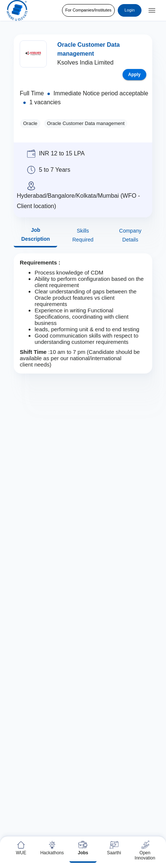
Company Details (130, 235)
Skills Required (83, 235)
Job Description (35, 235)
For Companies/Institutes (88, 10)
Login (130, 10)
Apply (134, 75)
